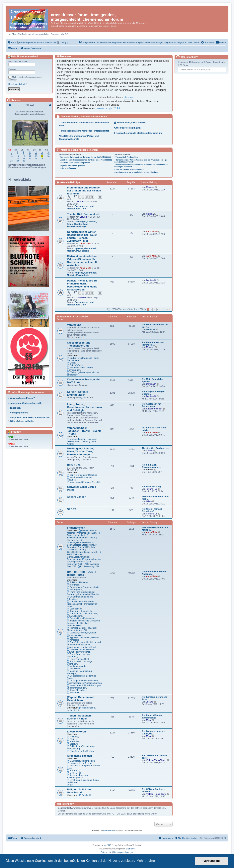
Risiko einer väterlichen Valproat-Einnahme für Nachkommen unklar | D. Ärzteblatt (82, 261)
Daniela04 (81, 297)
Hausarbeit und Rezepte (80, 763)
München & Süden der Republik (84, 482)
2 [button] (151, 309)
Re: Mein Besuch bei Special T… (153, 380)
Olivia (149, 501)
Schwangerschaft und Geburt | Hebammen (82, 538)
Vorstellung (74, 325)
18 (36, 156)
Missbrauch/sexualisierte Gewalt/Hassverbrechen (80, 651)
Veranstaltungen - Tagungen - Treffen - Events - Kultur (84, 431)
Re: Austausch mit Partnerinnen (152, 405)
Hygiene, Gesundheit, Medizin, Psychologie (82, 250)
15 (18, 156)
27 (48, 159)
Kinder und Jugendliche (80, 611)
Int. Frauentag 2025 (79, 563)
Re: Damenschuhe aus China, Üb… (154, 732)
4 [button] (158, 309)
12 (42, 154)
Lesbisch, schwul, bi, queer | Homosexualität (82, 634)
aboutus (128, 97)
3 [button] (155, 309)
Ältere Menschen (77, 690)
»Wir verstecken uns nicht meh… (156, 498)
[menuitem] (221, 43)
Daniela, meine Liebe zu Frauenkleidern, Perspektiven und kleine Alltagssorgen (82, 285)
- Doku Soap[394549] (68, 168)
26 (42, 159)
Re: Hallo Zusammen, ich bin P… (155, 326)
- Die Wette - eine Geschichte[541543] (75, 163)
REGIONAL (74, 465)
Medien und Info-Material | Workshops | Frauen (82, 532)
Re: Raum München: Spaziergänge (153, 716)
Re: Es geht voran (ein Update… (154, 393)
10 (30, 154)
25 (36, 159)
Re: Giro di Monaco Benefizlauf (152, 510)
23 (24, 159)
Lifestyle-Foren (77, 732)
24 (30, 159)
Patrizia (150, 470)
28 (11, 161)
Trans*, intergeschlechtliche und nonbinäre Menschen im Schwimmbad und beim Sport (84, 645)
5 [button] (161, 309)
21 (11, 159)
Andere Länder (76, 497)
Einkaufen (73, 741)
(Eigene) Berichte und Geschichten (81, 699)
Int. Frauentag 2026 (88, 566)
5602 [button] (168, 309)
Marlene (150, 187)
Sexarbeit (73, 693)
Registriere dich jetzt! (18, 84)
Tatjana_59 (151, 489)
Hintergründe (75, 590)
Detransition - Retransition (81, 618)
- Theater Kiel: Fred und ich (126, 157)
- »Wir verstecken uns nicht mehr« (129, 169)
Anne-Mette (85, 244)
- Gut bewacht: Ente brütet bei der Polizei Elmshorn (136, 172)
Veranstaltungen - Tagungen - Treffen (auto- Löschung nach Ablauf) (83, 441)
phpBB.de (130, 849)
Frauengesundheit (84, 534)
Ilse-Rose (151, 329)
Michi (149, 720)
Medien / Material (77, 666)
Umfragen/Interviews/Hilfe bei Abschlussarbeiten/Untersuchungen (84, 682)
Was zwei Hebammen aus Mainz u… (155, 529)
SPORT (72, 509)
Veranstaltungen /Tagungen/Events (84, 560)
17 (30, 156)
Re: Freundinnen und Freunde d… (153, 344)
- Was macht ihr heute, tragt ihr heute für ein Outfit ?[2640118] (85, 157)
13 (48, 154)
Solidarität (85, 795)
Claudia (84, 217)
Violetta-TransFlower (156, 760)
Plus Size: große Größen (80, 751)
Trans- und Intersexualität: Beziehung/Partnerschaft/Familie (83, 593)
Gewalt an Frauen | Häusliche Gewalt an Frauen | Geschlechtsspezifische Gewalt (82, 548)
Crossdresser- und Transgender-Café (81, 207)
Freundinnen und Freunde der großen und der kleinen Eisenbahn (84, 191)
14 (11, 156)
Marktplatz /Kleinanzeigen (81, 761)
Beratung (73, 744)
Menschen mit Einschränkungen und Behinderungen (84, 687)
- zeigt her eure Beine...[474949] (72, 165)
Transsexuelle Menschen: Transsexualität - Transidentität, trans (82, 604)
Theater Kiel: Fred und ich (83, 214)
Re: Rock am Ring (151, 487)
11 (36, 154)
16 (24, 156)
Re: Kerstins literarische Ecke (155, 698)
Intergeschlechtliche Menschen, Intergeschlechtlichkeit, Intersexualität (84, 623)
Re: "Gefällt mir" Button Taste (154, 757)
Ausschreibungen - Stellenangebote (78, 776)
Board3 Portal (109, 831)
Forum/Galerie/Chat (78, 659)
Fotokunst (73, 770)
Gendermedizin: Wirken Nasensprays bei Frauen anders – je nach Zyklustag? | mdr (82, 236)
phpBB (107, 845)
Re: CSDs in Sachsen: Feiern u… (154, 790)
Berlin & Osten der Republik (82, 475)
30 (24, 161)
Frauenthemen (76, 528)
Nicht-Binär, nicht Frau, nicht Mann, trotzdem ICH (82, 629)
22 (18, 159)
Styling (72, 739)
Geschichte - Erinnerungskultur (83, 587)
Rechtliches (74, 669)
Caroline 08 (152, 514)
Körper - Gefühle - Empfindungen (78, 393)
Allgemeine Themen (79, 756)
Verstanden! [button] (212, 861)
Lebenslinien (75, 609)
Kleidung (73, 737)
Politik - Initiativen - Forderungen (78, 584)
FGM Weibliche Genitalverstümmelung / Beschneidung (84, 556)
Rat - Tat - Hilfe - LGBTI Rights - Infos (81, 573)
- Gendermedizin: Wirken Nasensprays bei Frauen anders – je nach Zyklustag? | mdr (141, 161)
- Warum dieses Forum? (22, 398)
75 (100, 197)
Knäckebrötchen (154, 409)
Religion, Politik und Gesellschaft (80, 791)
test (70, 785)
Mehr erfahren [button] (147, 861)
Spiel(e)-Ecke (75, 365)
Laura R (80, 201)
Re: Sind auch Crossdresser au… (152, 466)
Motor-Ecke (74, 773)
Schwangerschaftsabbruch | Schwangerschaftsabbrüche (81, 542)
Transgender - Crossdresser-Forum (73, 318)
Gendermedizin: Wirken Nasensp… (154, 573)
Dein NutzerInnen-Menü (23, 57)
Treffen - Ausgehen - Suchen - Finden (80, 717)
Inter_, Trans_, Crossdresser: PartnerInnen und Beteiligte (84, 407)
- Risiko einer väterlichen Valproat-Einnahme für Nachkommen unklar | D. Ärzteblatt (141, 166)
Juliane (150, 702)
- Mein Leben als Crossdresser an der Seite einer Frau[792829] (85, 160)
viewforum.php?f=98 (108, 108)
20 (48, 156)
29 (18, 161)
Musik (71, 363)
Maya (149, 736)
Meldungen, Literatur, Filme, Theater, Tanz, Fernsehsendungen (82, 224)
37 (100, 293)
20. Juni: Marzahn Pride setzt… (154, 429)
